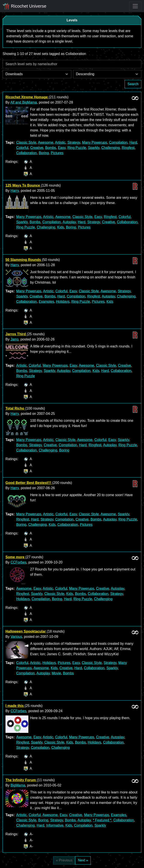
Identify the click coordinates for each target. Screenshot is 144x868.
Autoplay (69, 222)
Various (16, 637)
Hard (133, 142)
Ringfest (128, 148)
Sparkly (94, 148)
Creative (37, 148)
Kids (61, 227)
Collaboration (26, 153)
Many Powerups (95, 142)
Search (133, 84)
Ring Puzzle (77, 148)
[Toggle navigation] (135, 6)
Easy (62, 148)
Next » (83, 860)
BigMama (18, 785)
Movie (56, 673)
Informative (55, 825)
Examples (46, 302)
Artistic (60, 142)
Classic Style (26, 142)
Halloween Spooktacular (26, 631)
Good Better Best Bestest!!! (29, 483)
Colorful (22, 148)
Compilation (118, 142)
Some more (15, 557)
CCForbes (18, 562)
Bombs (51, 148)
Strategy (74, 142)
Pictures (57, 153)
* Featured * (102, 820)
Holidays (63, 302)
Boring (44, 153)
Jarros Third (16, 334)
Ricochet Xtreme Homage (27, 97)
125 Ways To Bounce (23, 185)
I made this (15, 706)
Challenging (111, 148)
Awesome (46, 142)
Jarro (14, 339)
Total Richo (15, 408)
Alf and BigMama (24, 102)
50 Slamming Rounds (24, 260)
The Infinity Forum (21, 780)
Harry (15, 191)
